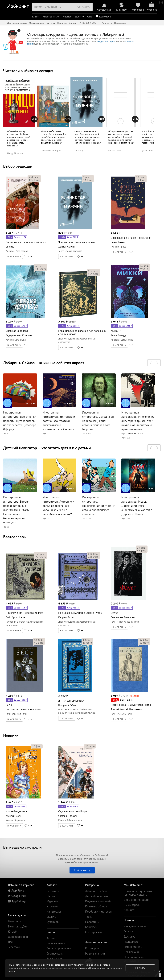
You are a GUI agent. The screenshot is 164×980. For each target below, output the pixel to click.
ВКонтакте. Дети (18, 926)
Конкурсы (91, 927)
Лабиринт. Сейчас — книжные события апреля (44, 363)
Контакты (107, 23)
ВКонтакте (15, 921)
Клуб (90, 17)
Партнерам (92, 948)
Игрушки (52, 906)
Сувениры (53, 922)
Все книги (53, 891)
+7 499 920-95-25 (87, 23)
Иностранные (51, 17)
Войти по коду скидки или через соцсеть (138, 893)
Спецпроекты (94, 932)
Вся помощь (132, 952)
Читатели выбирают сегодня (28, 71)
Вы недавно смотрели (22, 847)
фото (34, 180)
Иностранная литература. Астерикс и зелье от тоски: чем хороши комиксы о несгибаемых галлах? (58, 506)
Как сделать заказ (135, 926)
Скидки (72, 23)
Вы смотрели (132, 905)
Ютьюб (12, 932)
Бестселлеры (15, 537)
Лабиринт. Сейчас (96, 891)
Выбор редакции (18, 166)
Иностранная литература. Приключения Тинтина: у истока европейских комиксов (98, 506)
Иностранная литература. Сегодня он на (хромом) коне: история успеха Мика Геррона (98, 421)
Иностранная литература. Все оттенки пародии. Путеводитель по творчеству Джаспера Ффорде (20, 421)
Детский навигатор (97, 896)
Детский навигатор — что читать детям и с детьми (47, 448)
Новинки (11, 735)
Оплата (128, 931)
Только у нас (54, 959)
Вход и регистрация (137, 900)
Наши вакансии (95, 953)
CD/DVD (52, 917)
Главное (67, 17)
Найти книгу (82, 870)
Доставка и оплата (17, 23)
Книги (36, 17)
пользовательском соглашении (60, 968)
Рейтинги (51, 23)
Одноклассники (18, 937)
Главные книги (56, 943)
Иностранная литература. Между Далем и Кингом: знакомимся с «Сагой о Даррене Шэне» (137, 506)
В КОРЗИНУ (14, 256)
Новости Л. (92, 922)
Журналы (52, 901)
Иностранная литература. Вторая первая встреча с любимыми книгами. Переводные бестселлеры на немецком (17, 510)
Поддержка (120, 23)
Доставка (130, 937)
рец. (34, 177)
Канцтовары (54, 912)
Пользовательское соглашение (135, 959)
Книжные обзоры (96, 906)
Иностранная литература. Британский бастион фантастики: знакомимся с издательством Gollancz (59, 421)
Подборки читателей (98, 912)
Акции (51, 938)
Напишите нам (133, 947)
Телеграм (14, 947)
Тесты (89, 917)
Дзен (11, 942)
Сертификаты (37, 23)
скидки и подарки (106, 41)
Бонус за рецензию (59, 948)
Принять (140, 968)
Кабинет (129, 910)
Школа (51, 896)
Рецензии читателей (98, 901)
